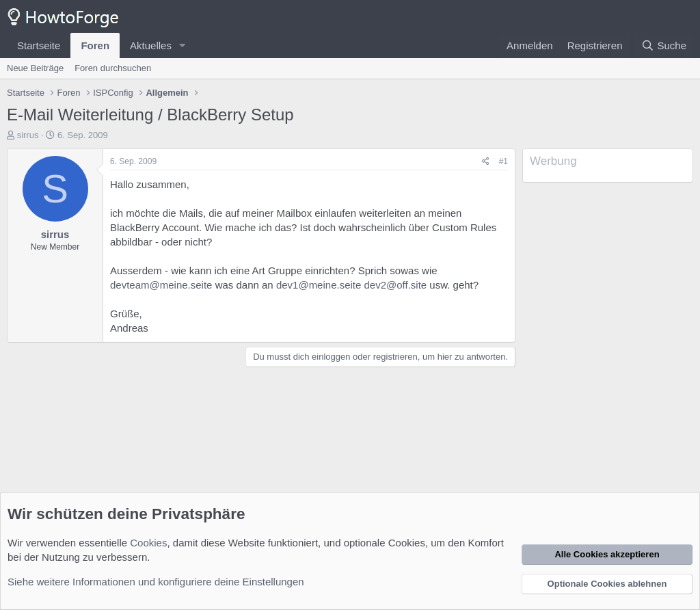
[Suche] (664, 45)
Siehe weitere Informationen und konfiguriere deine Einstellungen (156, 582)
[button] (183, 45)
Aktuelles (151, 45)
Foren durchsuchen (113, 68)
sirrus (28, 135)
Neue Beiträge (35, 68)
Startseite (39, 45)
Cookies (148, 543)
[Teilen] (486, 162)
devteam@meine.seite (161, 285)
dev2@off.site (396, 285)
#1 (503, 161)
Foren (95, 45)
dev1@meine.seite (319, 285)
